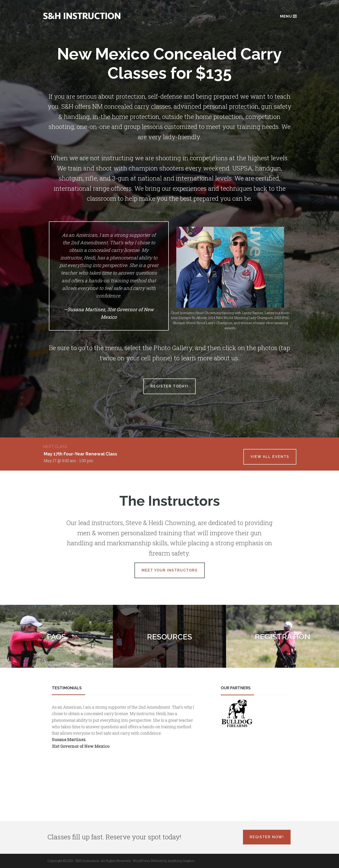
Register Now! (267, 837)
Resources (169, 637)
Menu (288, 16)
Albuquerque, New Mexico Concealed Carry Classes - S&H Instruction (82, 16)
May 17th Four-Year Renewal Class (80, 454)
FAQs (56, 637)
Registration (283, 637)
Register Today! (169, 386)
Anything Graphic (181, 861)
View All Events (270, 457)
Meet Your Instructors (170, 570)
